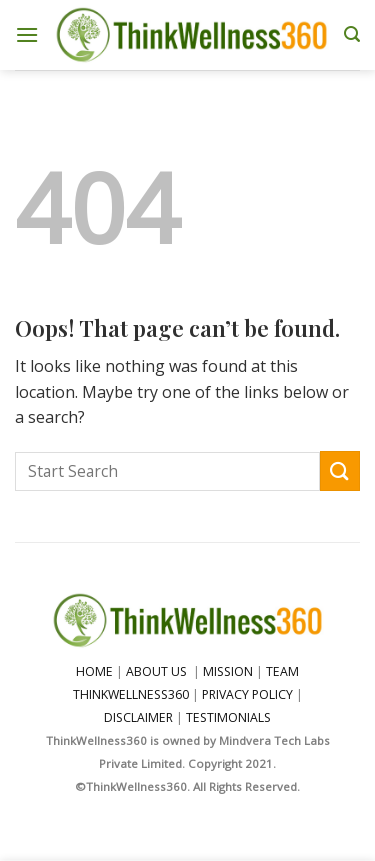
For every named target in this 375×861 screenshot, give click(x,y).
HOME (94, 671)
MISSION (229, 671)
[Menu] (27, 34)
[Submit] (340, 470)
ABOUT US (156, 671)
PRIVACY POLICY (247, 694)
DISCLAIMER (138, 717)
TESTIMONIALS (228, 717)
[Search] (352, 34)
